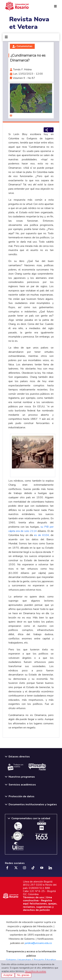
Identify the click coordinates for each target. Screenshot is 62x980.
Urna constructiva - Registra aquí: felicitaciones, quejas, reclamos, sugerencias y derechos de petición (40, 904)
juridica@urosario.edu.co (38, 943)
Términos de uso (33, 897)
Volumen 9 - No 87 (24, 78)
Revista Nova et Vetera (29, 23)
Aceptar (8, 975)
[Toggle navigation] (6, 37)
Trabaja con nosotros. (15, 767)
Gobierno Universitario (19, 960)
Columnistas (24, 46)
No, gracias (23, 975)
